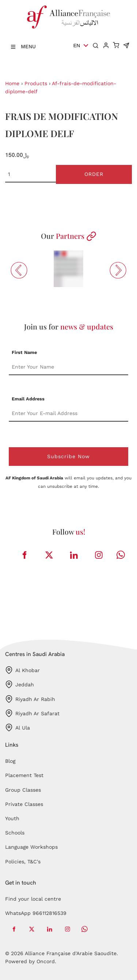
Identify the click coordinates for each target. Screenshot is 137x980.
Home (12, 83)
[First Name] (68, 367)
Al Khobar (22, 670)
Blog (10, 761)
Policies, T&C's (23, 862)
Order (94, 174)
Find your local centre (33, 899)
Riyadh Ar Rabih (30, 699)
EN (77, 46)
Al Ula (18, 728)
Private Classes (24, 804)
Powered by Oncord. (31, 961)
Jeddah (20, 684)
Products (36, 83)
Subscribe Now (68, 456)
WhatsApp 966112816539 (36, 913)
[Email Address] (68, 414)
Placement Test (24, 775)
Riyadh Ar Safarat (32, 713)
